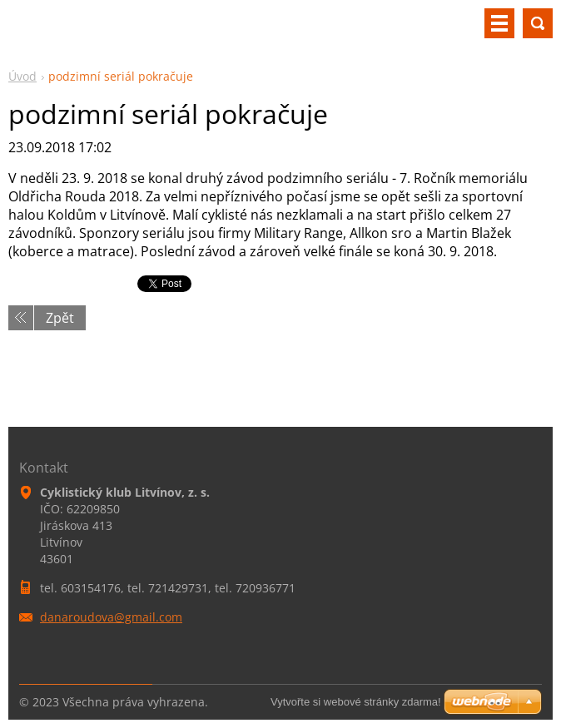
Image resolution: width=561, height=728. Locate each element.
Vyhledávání (538, 23)
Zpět (60, 318)
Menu (499, 23)
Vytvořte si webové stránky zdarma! (356, 702)
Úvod (22, 76)
